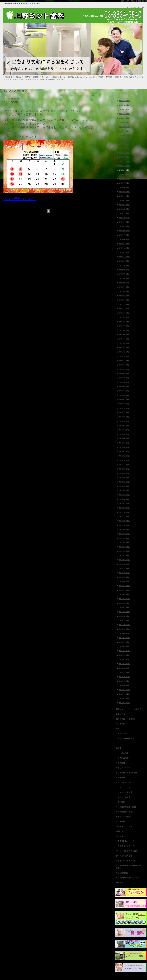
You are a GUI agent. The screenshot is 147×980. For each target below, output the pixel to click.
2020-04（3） (124, 391)
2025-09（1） (124, 122)
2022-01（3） (124, 300)
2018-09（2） (124, 473)
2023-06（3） (124, 231)
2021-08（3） (124, 322)
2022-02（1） (124, 296)
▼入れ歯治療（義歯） (125, 812)
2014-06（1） (124, 694)
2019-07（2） (124, 430)
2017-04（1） (124, 547)
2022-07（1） (124, 274)
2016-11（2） (124, 568)
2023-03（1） (124, 244)
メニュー (120, 743)
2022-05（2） (124, 283)
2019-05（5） (124, 439)
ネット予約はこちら (20, 199)
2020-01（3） (124, 404)
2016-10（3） (124, 573)
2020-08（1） (124, 374)
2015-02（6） (124, 659)
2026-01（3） (124, 109)
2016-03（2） (124, 603)
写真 (118, 729)
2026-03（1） (124, 101)
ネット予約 (121, 724)
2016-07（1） (124, 586)
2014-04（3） (124, 703)
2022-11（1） (124, 261)
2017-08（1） (124, 529)
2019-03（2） (124, 447)
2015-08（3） (124, 633)
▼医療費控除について (125, 841)
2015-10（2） (124, 625)
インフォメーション (124, 95)
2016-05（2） (124, 594)
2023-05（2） (124, 235)
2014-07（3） (124, 690)
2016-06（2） (124, 590)
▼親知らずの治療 (123, 817)
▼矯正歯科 (121, 778)
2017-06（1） (124, 538)
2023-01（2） (124, 252)
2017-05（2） (124, 542)
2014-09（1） (124, 681)
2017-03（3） (124, 551)
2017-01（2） (124, 560)
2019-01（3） (124, 456)
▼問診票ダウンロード (125, 846)
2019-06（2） (124, 434)
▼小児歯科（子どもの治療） (128, 773)
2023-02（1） (124, 248)
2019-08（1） (124, 426)
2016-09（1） (124, 577)
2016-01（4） (124, 612)
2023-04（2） (124, 239)
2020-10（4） (124, 365)
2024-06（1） (124, 187)
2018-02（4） (124, 503)
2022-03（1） (124, 291)
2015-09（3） (124, 629)
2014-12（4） (124, 668)
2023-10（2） (124, 218)
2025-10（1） (124, 118)
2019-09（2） (124, 421)
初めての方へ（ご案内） (126, 719)
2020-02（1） (124, 400)
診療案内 (120, 748)
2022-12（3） (124, 257)
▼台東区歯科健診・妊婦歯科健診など (129, 867)
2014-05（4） (124, 698)
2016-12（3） (124, 564)
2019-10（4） (124, 417)
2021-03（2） (124, 343)
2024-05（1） (124, 192)
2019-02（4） (124, 452)
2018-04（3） (124, 495)
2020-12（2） (124, 356)
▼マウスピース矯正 (124, 782)
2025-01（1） (124, 157)
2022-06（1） (124, 278)
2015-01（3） (124, 664)
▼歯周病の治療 (122, 758)
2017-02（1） (124, 555)
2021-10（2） (124, 313)
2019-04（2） (124, 443)
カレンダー (121, 836)
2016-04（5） (124, 599)
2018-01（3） (124, 508)
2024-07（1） (124, 183)
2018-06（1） (124, 486)
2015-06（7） (124, 642)
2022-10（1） (124, 265)
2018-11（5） (124, 465)
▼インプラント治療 (124, 792)
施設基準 (120, 883)
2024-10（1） (124, 170)
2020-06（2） (124, 382)
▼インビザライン (123, 787)
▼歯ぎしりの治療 (123, 797)
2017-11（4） (124, 516)
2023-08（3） (124, 222)
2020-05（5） (124, 387)
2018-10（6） (124, 469)
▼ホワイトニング (123, 768)
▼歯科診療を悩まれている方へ (129, 878)
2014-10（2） (124, 677)
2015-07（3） (124, 638)
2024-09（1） (124, 174)
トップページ (122, 90)
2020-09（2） (124, 369)
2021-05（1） (124, 335)
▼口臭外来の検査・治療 (126, 807)
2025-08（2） (124, 127)
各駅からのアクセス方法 (126, 861)
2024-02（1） (124, 200)
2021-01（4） (124, 352)
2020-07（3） (124, 378)
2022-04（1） (124, 287)
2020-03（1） (124, 395)
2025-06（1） (124, 135)
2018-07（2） (124, 482)
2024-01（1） (124, 205)
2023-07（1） (124, 226)
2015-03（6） (124, 655)
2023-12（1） (124, 209)
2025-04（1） (124, 144)
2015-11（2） (124, 620)
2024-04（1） (124, 196)
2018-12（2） (124, 460)
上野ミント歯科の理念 (125, 738)
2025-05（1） (124, 140)
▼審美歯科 (121, 763)
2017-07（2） (124, 534)
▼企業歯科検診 (122, 873)
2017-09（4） (124, 525)
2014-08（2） (124, 685)
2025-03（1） (124, 148)
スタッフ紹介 (122, 734)
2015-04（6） (124, 651)
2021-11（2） (124, 309)
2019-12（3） (124, 408)
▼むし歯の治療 (122, 753)
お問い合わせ (122, 831)
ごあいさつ (121, 714)
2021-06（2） (124, 330)
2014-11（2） (124, 672)
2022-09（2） (124, 270)
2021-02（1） (124, 348)
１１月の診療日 (11, 102)
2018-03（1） (124, 499)
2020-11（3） (124, 361)
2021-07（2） (124, 326)
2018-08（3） (124, 477)
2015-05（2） (124, 646)
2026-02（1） (124, 105)
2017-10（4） (124, 521)
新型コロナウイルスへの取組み (129, 709)
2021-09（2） (124, 317)
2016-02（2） (124, 607)
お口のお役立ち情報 (124, 856)
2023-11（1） (124, 213)
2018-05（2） (124, 490)
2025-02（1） (124, 153)
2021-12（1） (124, 304)
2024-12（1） (124, 161)
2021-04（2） (124, 339)
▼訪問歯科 (121, 822)
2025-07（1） (124, 131)
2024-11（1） (124, 166)
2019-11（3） (124, 413)
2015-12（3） (124, 616)
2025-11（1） (124, 114)
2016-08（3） (124, 581)
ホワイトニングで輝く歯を (127, 851)
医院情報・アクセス (124, 826)
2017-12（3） (124, 512)
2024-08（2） (124, 179)
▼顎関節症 (121, 802)
